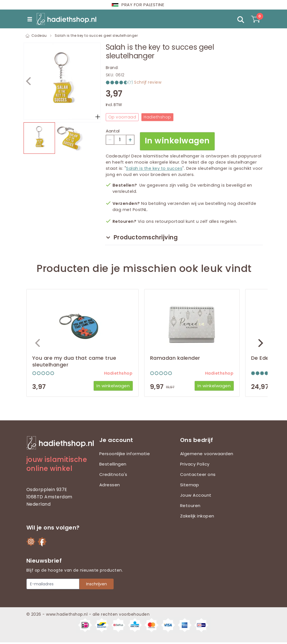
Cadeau (39, 35)
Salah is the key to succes (154, 168)
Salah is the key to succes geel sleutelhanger (96, 35)
